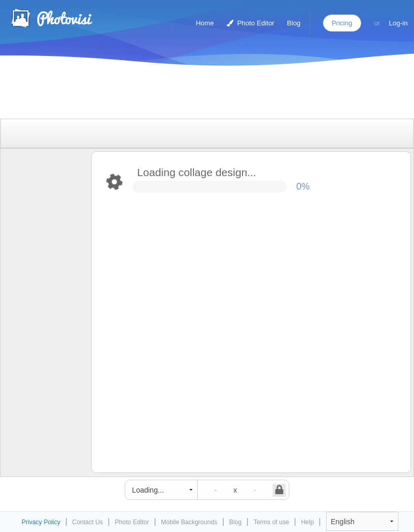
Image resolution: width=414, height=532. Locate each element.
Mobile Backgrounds (189, 522)
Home (205, 23)
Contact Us (88, 522)
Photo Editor (250, 23)
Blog (294, 23)
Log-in (398, 23)
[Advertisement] (196, 95)
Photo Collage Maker (51, 18)
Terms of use (271, 522)
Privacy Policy (41, 522)
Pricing (342, 23)
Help (308, 522)
